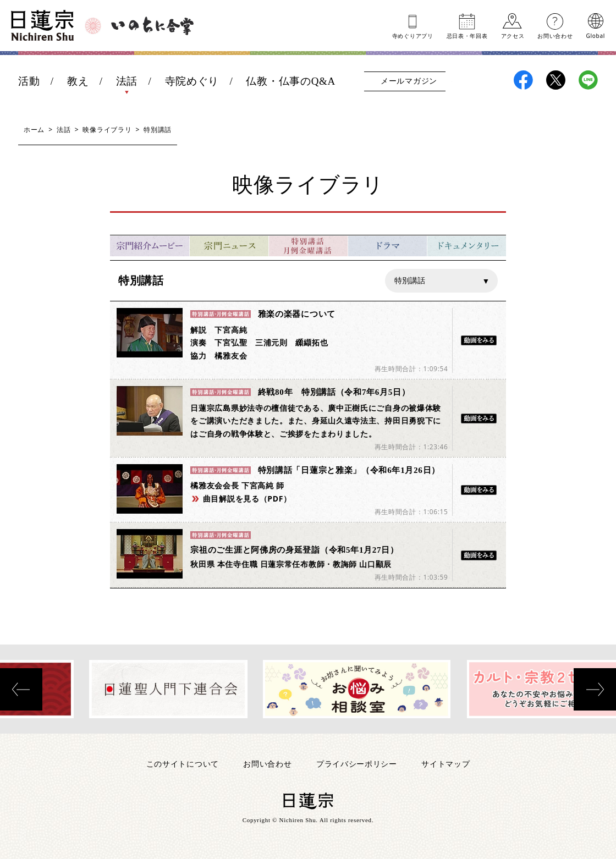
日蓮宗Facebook (523, 80)
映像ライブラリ (107, 130)
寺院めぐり (192, 81)
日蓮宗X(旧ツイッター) (556, 80)
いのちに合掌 (152, 26)
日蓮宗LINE (588, 80)
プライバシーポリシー (357, 764)
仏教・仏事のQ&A (291, 81)
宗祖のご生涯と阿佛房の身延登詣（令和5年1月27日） (294, 550)
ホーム (34, 130)
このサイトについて (183, 764)
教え (78, 81)
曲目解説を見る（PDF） (247, 499)
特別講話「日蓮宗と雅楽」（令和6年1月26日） (349, 470)
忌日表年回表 (467, 35)
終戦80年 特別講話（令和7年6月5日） (334, 392)
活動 (29, 81)
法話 (127, 81)
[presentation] (21, 689)
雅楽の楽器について (297, 314)
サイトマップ (446, 764)
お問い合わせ (555, 35)
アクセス (513, 35)
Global (596, 35)
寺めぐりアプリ (413, 35)
